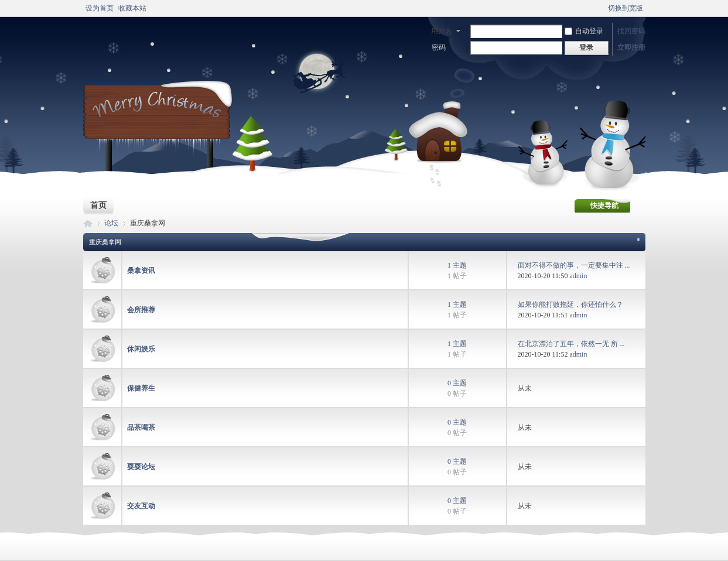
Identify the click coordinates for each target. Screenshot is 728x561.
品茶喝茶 (141, 427)
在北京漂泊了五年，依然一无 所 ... (571, 344)
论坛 (111, 223)
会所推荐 (141, 310)
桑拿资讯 (141, 271)
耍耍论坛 (141, 467)
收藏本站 (132, 8)
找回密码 (631, 31)
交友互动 (141, 506)
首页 (98, 205)
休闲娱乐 (141, 349)
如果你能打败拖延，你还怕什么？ (570, 305)
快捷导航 (604, 206)
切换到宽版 (626, 8)
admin (578, 276)
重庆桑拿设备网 (88, 223)
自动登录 (584, 31)
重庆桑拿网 (105, 242)
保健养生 (141, 388)
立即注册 (631, 47)
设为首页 (100, 8)
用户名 (442, 31)
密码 (439, 47)
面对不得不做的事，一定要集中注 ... (574, 265)
